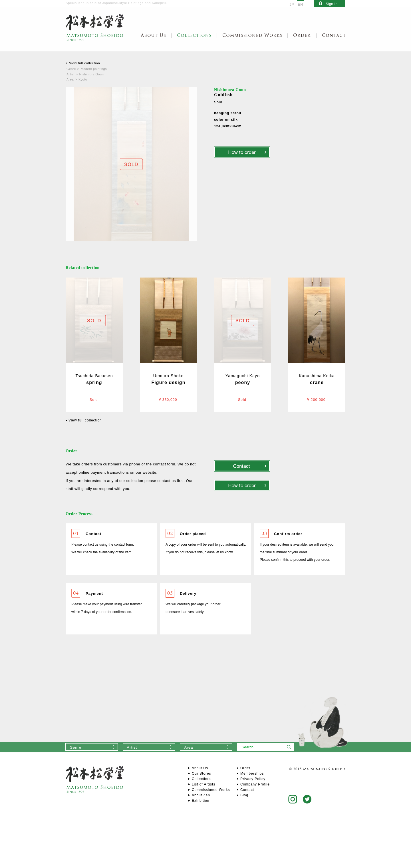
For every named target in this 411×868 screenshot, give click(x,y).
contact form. (124, 544)
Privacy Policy (253, 779)
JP (292, 5)
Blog (244, 795)
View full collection (85, 63)
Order (245, 768)
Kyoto (83, 79)
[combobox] (92, 747)
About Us (200, 768)
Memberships (252, 773)
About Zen (201, 795)
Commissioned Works (211, 790)
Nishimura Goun (92, 74)
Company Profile (255, 784)
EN (300, 5)
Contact (247, 790)
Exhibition (201, 801)
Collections (202, 779)
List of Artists (204, 784)
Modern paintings (94, 69)
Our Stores (201, 773)
